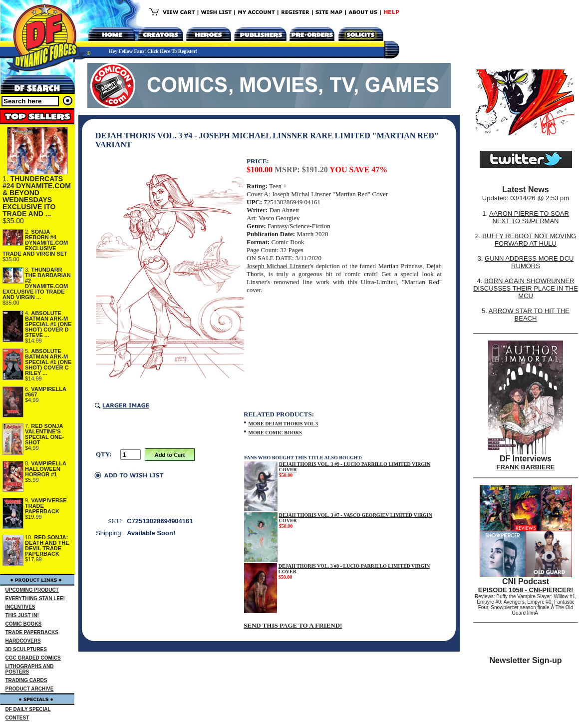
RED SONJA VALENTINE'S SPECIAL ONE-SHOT (44, 434)
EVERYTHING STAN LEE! (35, 598)
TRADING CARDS (26, 680)
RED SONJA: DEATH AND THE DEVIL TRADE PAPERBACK (47, 545)
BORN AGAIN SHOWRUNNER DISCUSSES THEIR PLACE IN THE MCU (526, 288)
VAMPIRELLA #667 (46, 392)
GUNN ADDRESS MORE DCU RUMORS (529, 262)
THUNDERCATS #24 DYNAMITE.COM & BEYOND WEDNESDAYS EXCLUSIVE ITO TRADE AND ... (37, 196)
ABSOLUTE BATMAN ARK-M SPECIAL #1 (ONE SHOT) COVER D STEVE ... (48, 324)
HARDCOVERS (23, 641)
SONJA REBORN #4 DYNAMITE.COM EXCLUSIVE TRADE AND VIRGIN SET (35, 243)
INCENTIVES (20, 607)
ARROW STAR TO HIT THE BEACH (529, 315)
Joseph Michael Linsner (278, 266)
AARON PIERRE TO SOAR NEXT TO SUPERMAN (529, 217)
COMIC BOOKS (24, 624)
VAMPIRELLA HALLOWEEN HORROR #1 (46, 469)
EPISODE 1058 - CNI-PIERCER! (526, 590)
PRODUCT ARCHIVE (30, 689)
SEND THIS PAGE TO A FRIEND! (293, 625)
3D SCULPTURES (26, 649)
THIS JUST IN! (22, 615)
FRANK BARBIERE (526, 467)
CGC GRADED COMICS (33, 658)
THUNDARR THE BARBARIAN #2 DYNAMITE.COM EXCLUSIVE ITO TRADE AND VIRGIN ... (37, 283)
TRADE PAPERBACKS (32, 632)
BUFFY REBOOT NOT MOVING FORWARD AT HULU (529, 240)
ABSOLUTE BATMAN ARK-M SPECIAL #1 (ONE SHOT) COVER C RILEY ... (48, 362)
